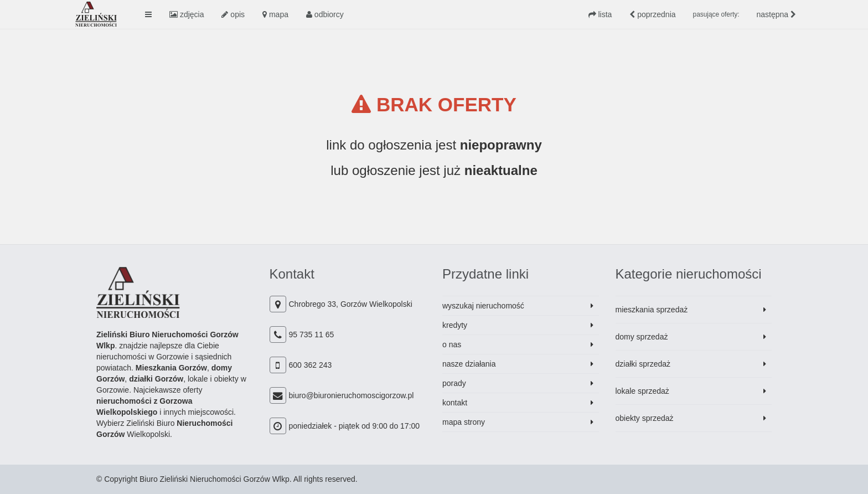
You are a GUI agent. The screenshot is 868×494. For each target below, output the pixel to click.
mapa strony (464, 422)
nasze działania (469, 364)
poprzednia (652, 14)
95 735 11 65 (312, 335)
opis (233, 14)
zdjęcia (187, 14)
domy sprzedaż (642, 337)
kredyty (455, 325)
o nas (452, 344)
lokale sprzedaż (642, 391)
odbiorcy (325, 14)
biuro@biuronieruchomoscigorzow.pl (352, 395)
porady (454, 383)
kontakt (455, 403)
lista (600, 14)
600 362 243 (311, 365)
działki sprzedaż (643, 364)
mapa (275, 14)
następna (777, 14)
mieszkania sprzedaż (652, 310)
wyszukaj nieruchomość (483, 306)
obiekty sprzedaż (645, 418)
